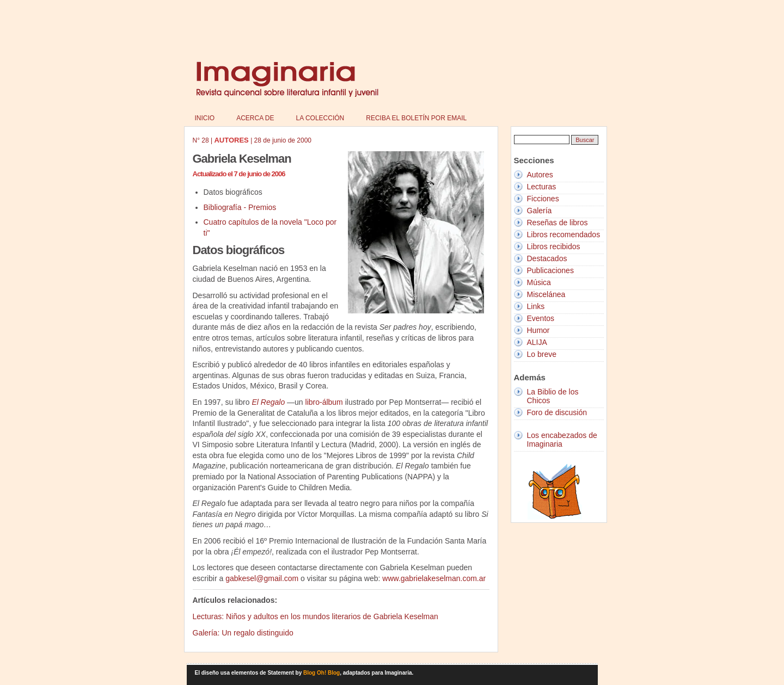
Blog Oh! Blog (321, 673)
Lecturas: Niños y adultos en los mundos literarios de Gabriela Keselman (316, 616)
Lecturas (542, 187)
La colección (320, 118)
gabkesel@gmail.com (262, 578)
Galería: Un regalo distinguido (243, 633)
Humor (538, 330)
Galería (540, 211)
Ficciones (543, 199)
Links (536, 306)
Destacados (547, 258)
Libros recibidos (554, 246)
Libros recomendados (564, 234)
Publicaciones (550, 270)
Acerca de (255, 118)
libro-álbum (324, 402)
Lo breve (542, 354)
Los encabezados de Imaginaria (562, 440)
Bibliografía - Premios (240, 207)
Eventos (541, 318)
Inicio (205, 118)
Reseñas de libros (558, 223)
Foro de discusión (557, 412)
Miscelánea (546, 294)
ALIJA (537, 342)
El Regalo (268, 402)
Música (539, 282)
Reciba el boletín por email (416, 118)
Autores (540, 175)
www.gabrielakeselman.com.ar (434, 578)
